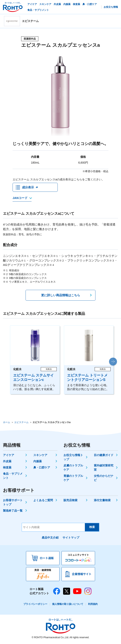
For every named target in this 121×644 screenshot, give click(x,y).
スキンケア (40, 456)
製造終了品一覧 (13, 511)
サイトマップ (71, 538)
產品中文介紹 (50, 538)
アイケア (9, 456)
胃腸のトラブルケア (73, 479)
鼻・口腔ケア (42, 468)
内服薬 (38, 462)
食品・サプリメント (13, 477)
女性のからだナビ (104, 479)
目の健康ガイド (104, 456)
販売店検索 (70, 501)
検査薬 (7, 468)
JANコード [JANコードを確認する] (20, 199)
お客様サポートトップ (13, 503)
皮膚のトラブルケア (73, 468)
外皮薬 (7, 462)
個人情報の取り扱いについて (68, 605)
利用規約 (93, 605)
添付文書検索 (102, 501)
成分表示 (28, 188)
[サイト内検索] (53, 528)
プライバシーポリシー (35, 605)
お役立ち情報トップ (73, 458)
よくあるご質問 (43, 501)
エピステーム (21, 423)
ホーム (7, 423)
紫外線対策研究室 (104, 468)
